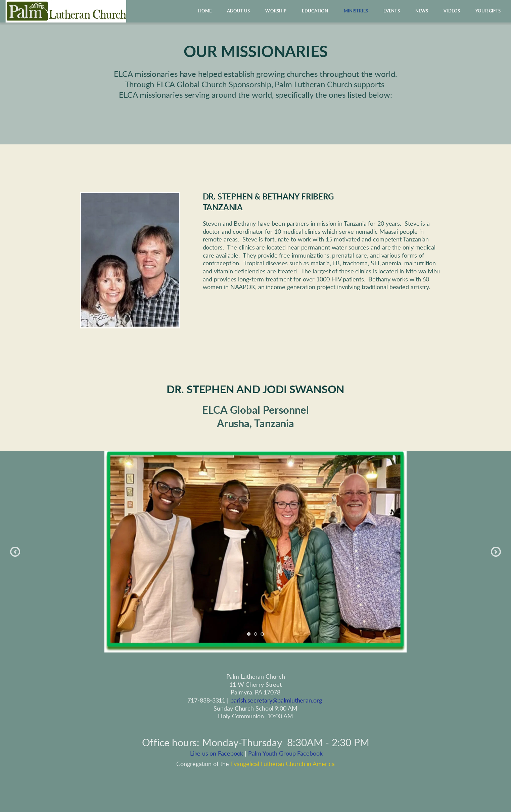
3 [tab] (262, 634)
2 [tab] (255, 634)
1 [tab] (249, 634)
